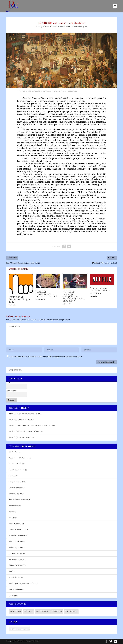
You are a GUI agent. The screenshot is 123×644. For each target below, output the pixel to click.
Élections (12, 476)
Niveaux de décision (16, 542)
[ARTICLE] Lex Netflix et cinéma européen (100, 291)
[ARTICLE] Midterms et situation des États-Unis (26, 432)
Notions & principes (16, 548)
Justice (11, 512)
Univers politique (15, 589)
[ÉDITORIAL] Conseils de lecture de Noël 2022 (25, 414)
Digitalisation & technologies (19, 458)
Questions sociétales (16, 559)
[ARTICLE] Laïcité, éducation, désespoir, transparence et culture (32, 426)
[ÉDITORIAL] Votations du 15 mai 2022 (20, 300)
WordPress (35, 641)
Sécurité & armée (15, 577)
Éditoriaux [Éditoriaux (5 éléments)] (71, 612)
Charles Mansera (50, 27)
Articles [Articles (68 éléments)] (15, 612)
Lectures (12, 518)
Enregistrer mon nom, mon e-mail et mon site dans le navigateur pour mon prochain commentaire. (46, 356)
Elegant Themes (18, 641)
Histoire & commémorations (19, 500)
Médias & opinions (15, 524)
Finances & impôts (15, 494)
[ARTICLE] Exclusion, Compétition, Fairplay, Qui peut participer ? (73, 296)
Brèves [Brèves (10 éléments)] (29, 612)
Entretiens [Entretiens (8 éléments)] (42, 612)
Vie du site (12, 595)
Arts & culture (78, 27)
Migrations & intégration (18, 530)
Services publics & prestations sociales (22, 583)
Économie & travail (15, 464)
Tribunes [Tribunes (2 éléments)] (57, 612)
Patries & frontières (16, 553)
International (14, 506)
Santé (11, 571)
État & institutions (15, 488)
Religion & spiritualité (16, 565)
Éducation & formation (17, 470)
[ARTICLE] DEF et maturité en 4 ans (21, 438)
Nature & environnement (17, 536)
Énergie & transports (16, 482)
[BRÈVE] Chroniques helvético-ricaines (46, 294)
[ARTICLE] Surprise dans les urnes (21, 420)
